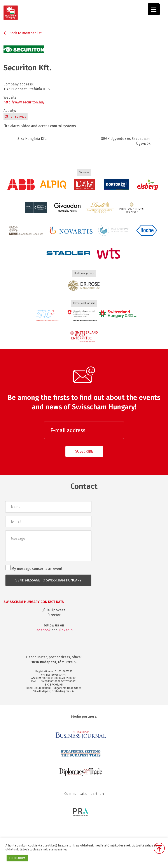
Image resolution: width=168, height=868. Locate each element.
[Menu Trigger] (154, 9)
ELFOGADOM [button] (17, 858)
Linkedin (66, 630)
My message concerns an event (34, 568)
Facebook (43, 630)
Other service (16, 116)
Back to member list (25, 33)
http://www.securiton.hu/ (24, 102)
